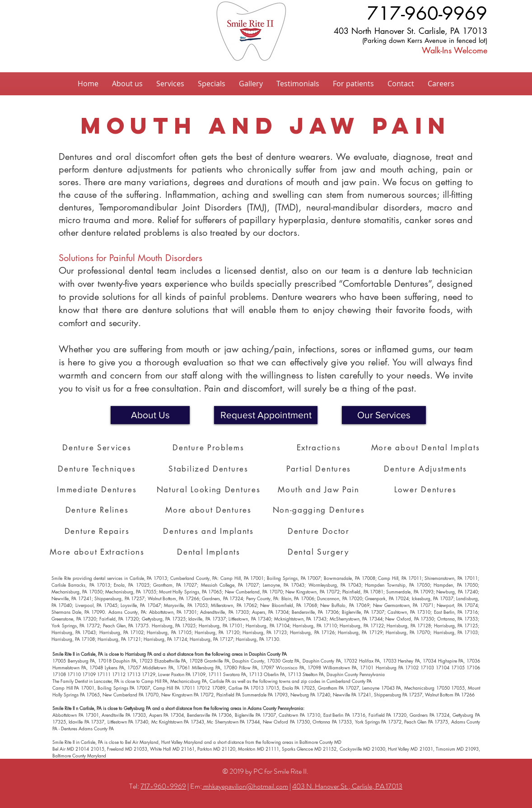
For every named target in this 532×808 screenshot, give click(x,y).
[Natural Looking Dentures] (209, 490)
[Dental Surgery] (319, 552)
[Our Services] (384, 415)
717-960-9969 (163, 786)
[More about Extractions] (98, 552)
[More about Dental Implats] (426, 448)
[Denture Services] (98, 448)
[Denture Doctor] (320, 531)
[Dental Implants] (210, 552)
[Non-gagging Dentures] (320, 510)
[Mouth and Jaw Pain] (320, 490)
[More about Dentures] (209, 510)
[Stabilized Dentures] (209, 469)
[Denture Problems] (209, 448)
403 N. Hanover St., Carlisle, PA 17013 (347, 786)
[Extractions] (320, 448)
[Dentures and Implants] (209, 531)
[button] (266, 415)
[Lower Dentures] (426, 490)
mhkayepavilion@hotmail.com (245, 786)
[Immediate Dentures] (98, 490)
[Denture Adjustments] (426, 469)
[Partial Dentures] (320, 469)
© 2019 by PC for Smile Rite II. (266, 771)
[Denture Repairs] (98, 531)
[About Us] (150, 415)
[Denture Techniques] (98, 469)
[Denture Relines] (98, 510)
